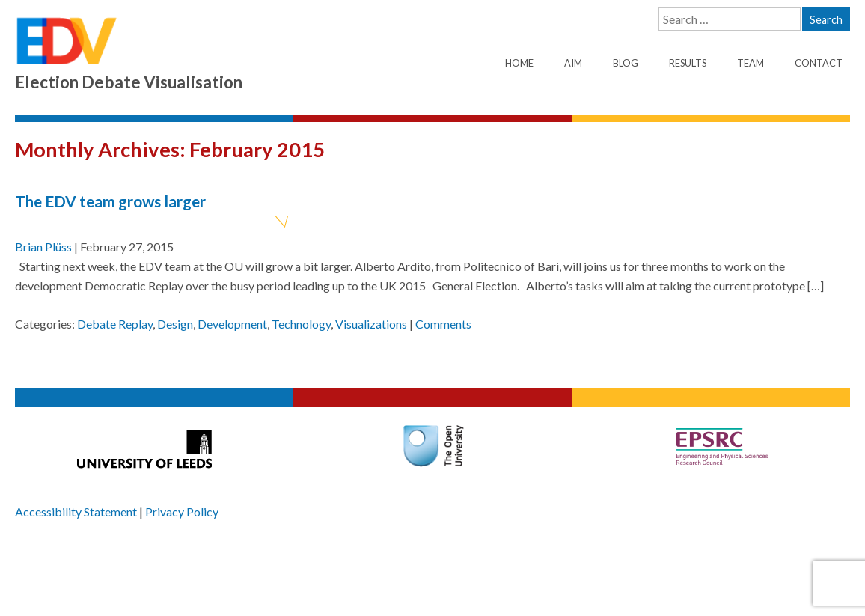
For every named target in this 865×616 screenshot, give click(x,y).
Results (688, 63)
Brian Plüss (43, 247)
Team (751, 63)
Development (232, 324)
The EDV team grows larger (110, 201)
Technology (301, 324)
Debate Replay (115, 324)
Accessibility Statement (76, 512)
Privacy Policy (182, 512)
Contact (819, 63)
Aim (573, 63)
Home (519, 63)
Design (175, 324)
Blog (626, 63)
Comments (443, 324)
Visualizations (371, 324)
